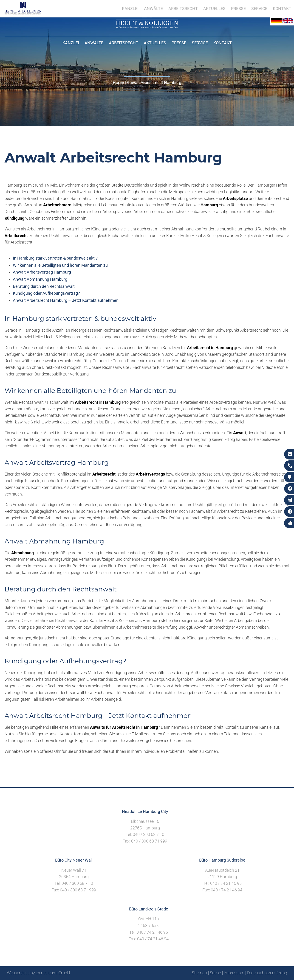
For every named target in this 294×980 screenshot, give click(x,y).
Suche (215, 973)
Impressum (234, 973)
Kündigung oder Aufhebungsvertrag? (46, 293)
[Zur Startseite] (147, 27)
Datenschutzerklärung (267, 973)
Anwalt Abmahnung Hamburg (40, 279)
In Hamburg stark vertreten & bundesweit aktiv (55, 258)
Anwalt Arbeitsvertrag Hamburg (42, 272)
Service (200, 43)
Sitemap (199, 973)
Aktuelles (155, 43)
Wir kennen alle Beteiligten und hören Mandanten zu (60, 265)
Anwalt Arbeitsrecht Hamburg (154, 83)
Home (118, 83)
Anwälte (94, 43)
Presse (179, 43)
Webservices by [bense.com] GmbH (38, 973)
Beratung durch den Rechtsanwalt (44, 286)
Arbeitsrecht (124, 43)
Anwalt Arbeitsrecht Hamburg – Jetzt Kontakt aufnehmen (66, 300)
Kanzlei (71, 43)
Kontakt (223, 43)
